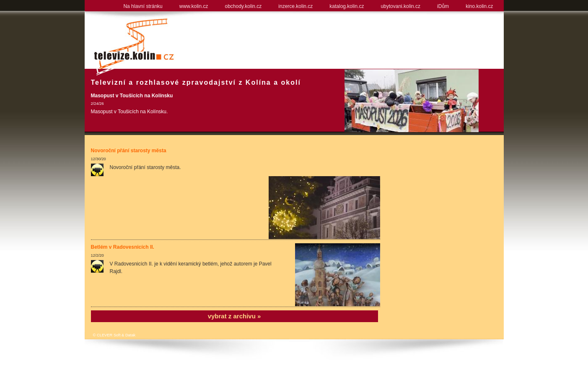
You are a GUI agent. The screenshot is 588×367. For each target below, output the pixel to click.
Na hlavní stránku (143, 6)
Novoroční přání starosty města (129, 151)
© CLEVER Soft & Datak (114, 335)
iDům (443, 6)
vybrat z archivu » (234, 316)
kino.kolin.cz (479, 6)
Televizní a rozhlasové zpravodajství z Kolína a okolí (196, 82)
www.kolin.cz (194, 6)
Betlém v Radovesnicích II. (123, 247)
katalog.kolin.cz (347, 6)
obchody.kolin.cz (243, 6)
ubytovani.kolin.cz (400, 6)
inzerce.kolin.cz (295, 6)
